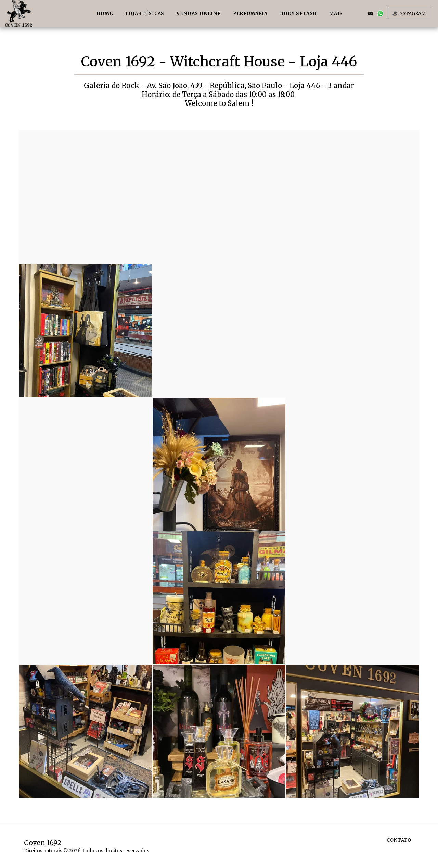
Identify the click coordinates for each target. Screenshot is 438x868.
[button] (360, 14)
